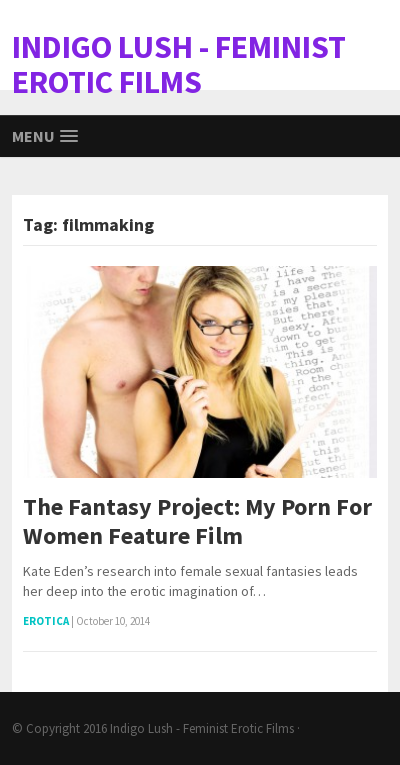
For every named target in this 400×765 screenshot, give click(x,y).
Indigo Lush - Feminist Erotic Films (202, 728)
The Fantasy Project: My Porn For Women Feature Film (197, 522)
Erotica (46, 621)
